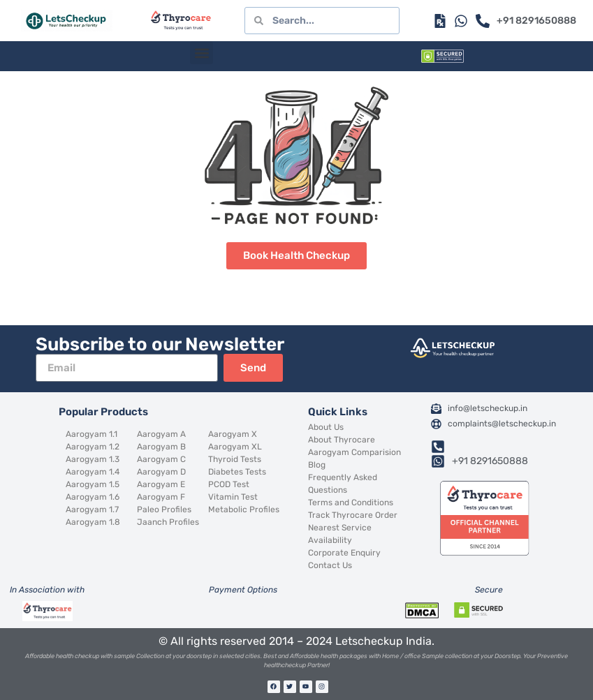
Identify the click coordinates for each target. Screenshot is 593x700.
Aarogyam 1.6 (93, 497)
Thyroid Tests (235, 459)
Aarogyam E (161, 484)
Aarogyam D (161, 472)
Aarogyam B (161, 447)
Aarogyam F (161, 497)
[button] (202, 53)
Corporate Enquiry (344, 553)
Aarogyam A (161, 434)
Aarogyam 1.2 (93, 447)
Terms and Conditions (351, 502)
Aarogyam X (233, 434)
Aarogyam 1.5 (93, 484)
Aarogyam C (161, 459)
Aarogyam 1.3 (93, 459)
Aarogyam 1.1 (91, 434)
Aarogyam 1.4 (93, 472)
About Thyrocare (342, 440)
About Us (326, 427)
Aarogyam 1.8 (93, 522)
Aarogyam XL (235, 447)
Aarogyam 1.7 (92, 509)
